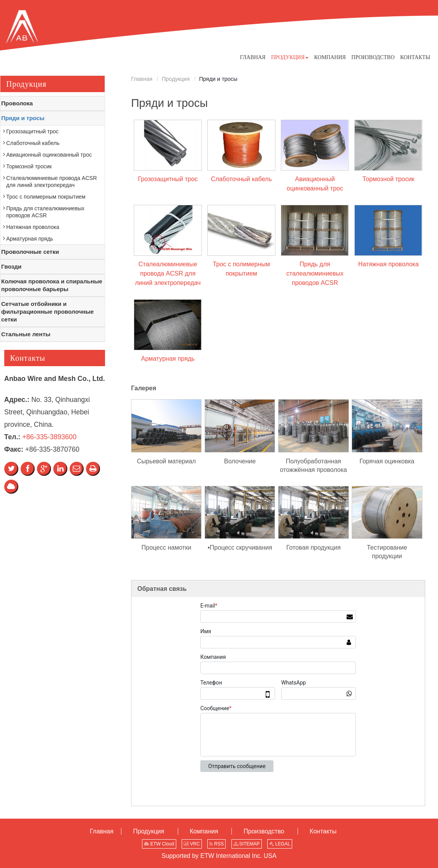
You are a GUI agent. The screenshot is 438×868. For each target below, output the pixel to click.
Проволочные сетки (30, 252)
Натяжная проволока (389, 264)
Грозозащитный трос (168, 179)
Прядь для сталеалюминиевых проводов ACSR (315, 273)
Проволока (17, 103)
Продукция (176, 79)
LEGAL (280, 844)
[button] (290, 57)
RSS (216, 844)
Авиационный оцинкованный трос (315, 184)
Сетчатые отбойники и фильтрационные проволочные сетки (47, 312)
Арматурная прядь (168, 359)
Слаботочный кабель (241, 179)
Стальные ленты (26, 334)
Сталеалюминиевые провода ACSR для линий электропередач (168, 273)
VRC (192, 844)
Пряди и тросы (23, 118)
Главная (142, 79)
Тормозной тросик (389, 179)
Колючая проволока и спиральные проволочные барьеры (52, 285)
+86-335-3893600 (49, 437)
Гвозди (11, 266)
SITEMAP (247, 844)
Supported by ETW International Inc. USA (219, 856)
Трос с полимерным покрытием (241, 269)
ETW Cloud (159, 844)
